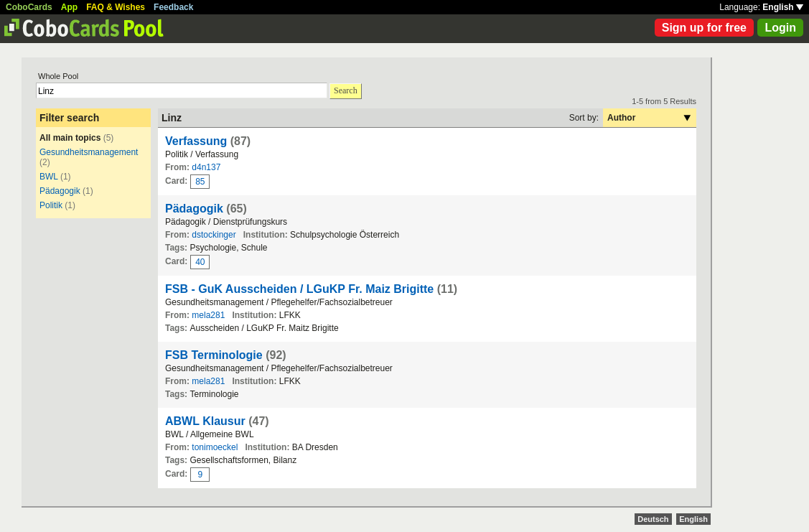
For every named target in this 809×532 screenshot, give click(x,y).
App (69, 7)
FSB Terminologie (214, 355)
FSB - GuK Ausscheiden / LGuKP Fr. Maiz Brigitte (301, 289)
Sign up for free (704, 28)
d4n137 (206, 167)
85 (200, 182)
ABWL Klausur (205, 421)
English (783, 7)
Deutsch (653, 519)
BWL (49, 177)
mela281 (208, 315)
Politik (51, 205)
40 (200, 262)
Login (780, 28)
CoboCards (29, 7)
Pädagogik (60, 191)
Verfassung (196, 141)
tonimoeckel (215, 447)
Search (346, 90)
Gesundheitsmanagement (89, 152)
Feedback (173, 7)
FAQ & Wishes (116, 7)
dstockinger (214, 235)
